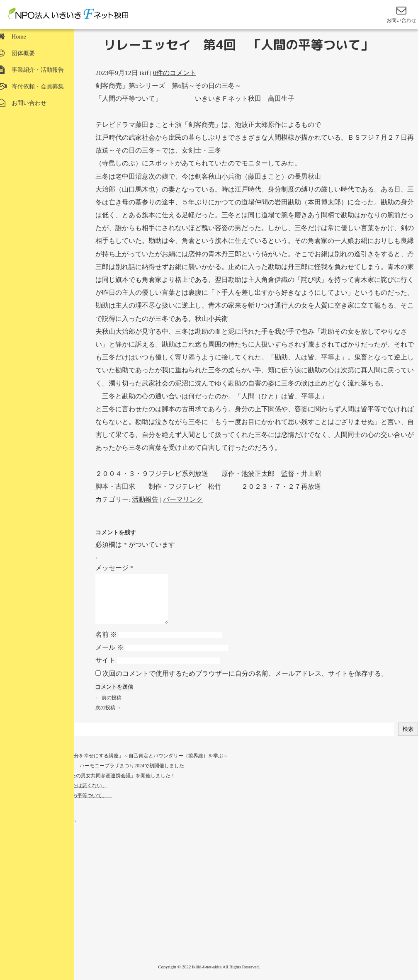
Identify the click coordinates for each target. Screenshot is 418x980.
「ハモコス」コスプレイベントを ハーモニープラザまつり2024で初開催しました (92, 776)
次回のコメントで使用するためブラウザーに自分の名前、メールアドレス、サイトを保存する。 (245, 683)
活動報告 (145, 499)
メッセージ (114, 568)
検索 (408, 739)
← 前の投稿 (108, 708)
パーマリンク (183, 499)
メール (109, 657)
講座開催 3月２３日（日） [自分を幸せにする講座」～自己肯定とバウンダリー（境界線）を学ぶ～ (117, 766)
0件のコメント (175, 73)
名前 (106, 644)
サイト (105, 670)
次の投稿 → (108, 718)
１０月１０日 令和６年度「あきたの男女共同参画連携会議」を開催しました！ (88, 786)
